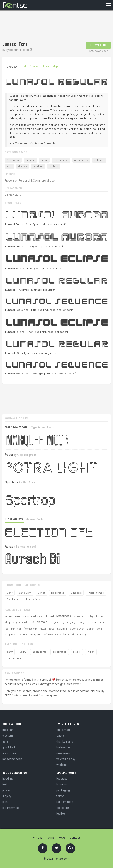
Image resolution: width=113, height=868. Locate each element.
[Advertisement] (40, 27)
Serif (10, 593)
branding (62, 785)
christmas (63, 730)
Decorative (13, 160)
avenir (100, 629)
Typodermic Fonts (17, 50)
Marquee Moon (16, 427)
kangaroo (84, 622)
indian (91, 652)
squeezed (79, 616)
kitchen (90, 629)
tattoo (60, 796)
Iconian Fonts (35, 519)
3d (32, 622)
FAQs (62, 838)
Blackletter (13, 599)
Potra (9, 455)
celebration (60, 652)
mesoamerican (12, 759)
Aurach (10, 547)
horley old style (95, 616)
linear (44, 160)
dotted (49, 616)
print (5, 802)
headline (38, 166)
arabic (77, 652)
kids (66, 634)
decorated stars (33, 616)
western (8, 736)
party (10, 652)
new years (63, 753)
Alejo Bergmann (27, 455)
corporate (63, 808)
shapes (9, 622)
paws (12, 635)
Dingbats (76, 593)
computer (98, 622)
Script (41, 593)
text (5, 785)
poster (6, 790)
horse (51, 629)
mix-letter (16, 629)
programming (11, 808)
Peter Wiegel (28, 547)
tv (6, 635)
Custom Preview (29, 66)
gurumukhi (22, 622)
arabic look (9, 753)
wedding (62, 765)
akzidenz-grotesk (52, 635)
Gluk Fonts (29, 482)
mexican (8, 730)
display (22, 166)
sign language (69, 622)
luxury (22, 652)
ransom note (65, 802)
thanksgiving (65, 742)
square (62, 628)
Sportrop (11, 482)
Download (98, 45)
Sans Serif (25, 593)
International (34, 599)
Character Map (50, 66)
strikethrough (80, 635)
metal (43, 629)
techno (54, 166)
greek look (9, 748)
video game (13, 616)
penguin (54, 622)
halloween (63, 748)
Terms (51, 838)
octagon (99, 160)
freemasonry (30, 629)
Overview (12, 67)
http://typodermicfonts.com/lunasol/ (32, 144)
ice (7, 629)
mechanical (61, 160)
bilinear (30, 160)
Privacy (38, 838)
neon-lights (81, 160)
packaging (63, 790)
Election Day (14, 519)
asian (6, 742)
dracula (22, 635)
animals (42, 622)
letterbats (64, 616)
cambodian (14, 659)
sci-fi (9, 166)
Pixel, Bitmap (96, 593)
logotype (62, 779)
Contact (75, 838)
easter (61, 736)
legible (61, 814)
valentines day (66, 759)
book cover (77, 629)
